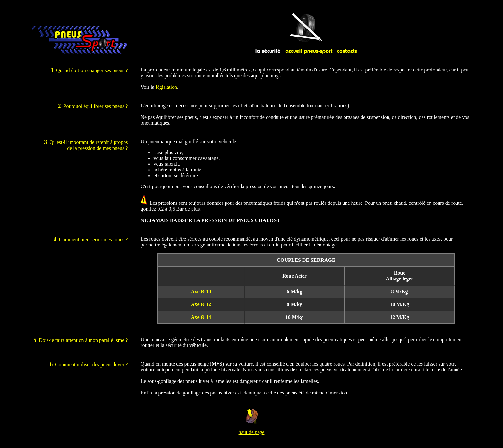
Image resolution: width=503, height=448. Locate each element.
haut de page (252, 432)
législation (166, 87)
